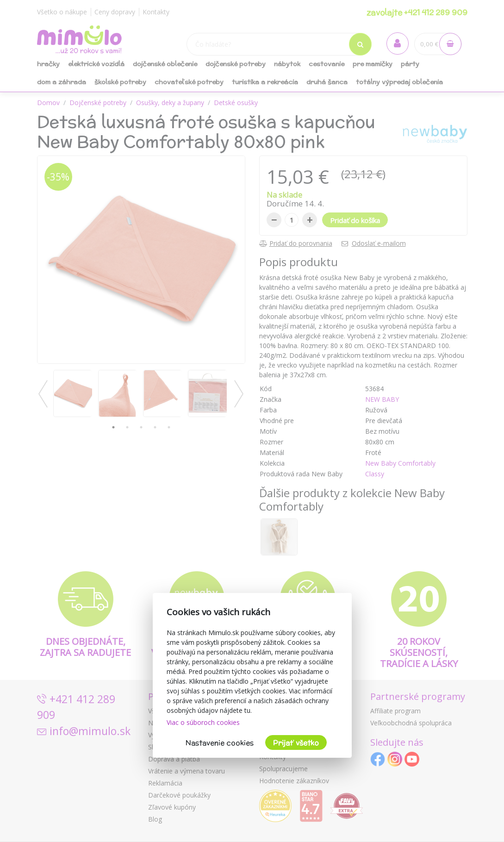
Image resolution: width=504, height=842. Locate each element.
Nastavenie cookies (220, 743)
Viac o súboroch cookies (203, 722)
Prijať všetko (296, 743)
